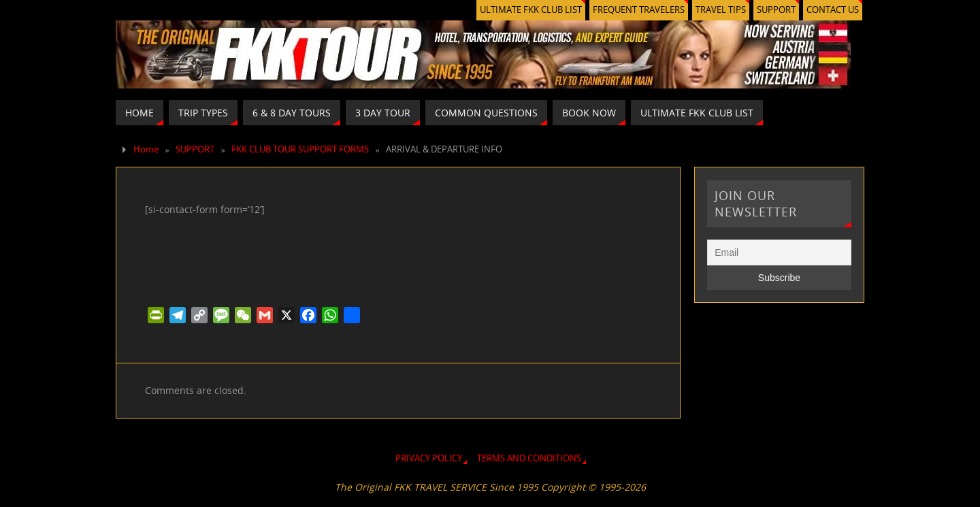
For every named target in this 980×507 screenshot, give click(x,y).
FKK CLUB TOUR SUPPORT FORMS (300, 149)
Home (146, 149)
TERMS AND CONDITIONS (529, 458)
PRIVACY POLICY (429, 458)
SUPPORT (776, 10)
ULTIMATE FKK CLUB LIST (531, 10)
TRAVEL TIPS (721, 10)
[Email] (779, 252)
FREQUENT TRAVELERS (639, 10)
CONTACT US (833, 10)
